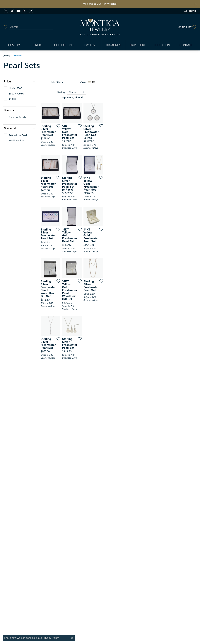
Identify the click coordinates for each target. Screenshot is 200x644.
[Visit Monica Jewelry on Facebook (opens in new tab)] (6, 11)
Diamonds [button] (113, 45)
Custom (14, 45)
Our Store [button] (138, 45)
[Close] (195, 4)
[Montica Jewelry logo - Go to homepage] (100, 27)
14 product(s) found (118, 98)
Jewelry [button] (89, 45)
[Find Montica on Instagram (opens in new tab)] (25, 11)
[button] (190, 11)
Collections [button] (64, 45)
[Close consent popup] (72, 638)
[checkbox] (13, 88)
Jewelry (7, 55)
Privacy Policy (51, 638)
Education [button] (162, 45)
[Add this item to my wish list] (88, 157)
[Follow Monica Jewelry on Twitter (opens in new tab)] (12, 11)
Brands (9, 110)
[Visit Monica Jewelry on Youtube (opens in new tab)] (18, 11)
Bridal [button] (38, 45)
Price (7, 81)
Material (10, 128)
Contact (186, 45)
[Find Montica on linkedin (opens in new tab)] (31, 11)
